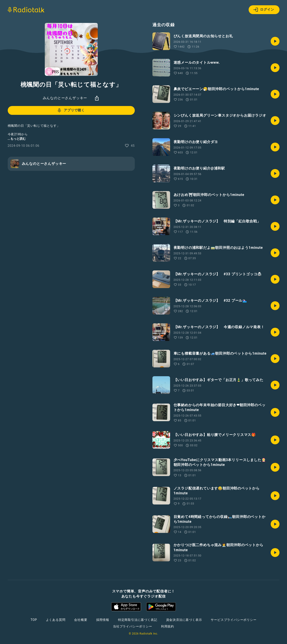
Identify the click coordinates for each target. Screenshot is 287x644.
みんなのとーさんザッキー (65, 98)
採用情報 (103, 620)
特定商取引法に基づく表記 (138, 620)
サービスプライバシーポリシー (234, 620)
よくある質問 (56, 620)
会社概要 (81, 620)
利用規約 (168, 626)
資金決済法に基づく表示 (184, 620)
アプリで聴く (71, 110)
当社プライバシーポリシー (133, 626)
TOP (34, 620)
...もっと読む (17, 139)
